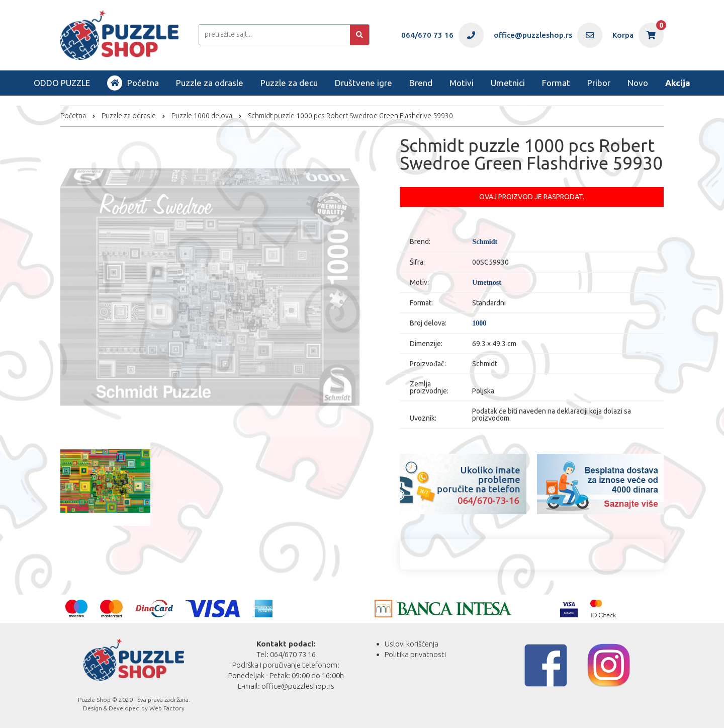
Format (556, 83)
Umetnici (508, 83)
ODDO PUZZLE (62, 83)
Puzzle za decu (289, 83)
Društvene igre (364, 83)
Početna (133, 83)
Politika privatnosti (415, 654)
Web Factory (167, 708)
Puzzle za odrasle (210, 83)
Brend (421, 83)
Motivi (462, 83)
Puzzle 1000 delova (202, 116)
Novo (638, 83)
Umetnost (487, 283)
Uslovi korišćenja (412, 644)
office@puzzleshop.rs (298, 686)
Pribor (599, 83)
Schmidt (485, 242)
